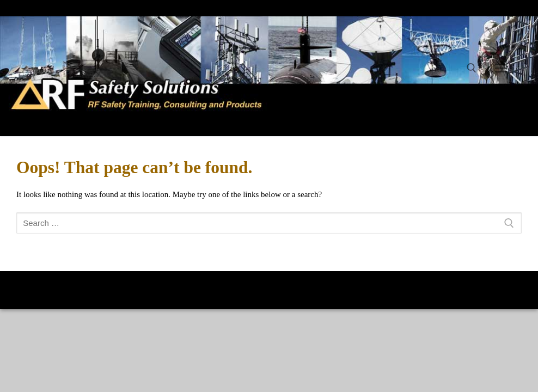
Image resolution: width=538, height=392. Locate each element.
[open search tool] (472, 68)
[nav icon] (501, 68)
